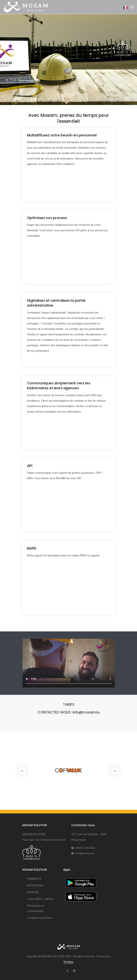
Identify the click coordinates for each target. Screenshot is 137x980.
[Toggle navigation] (132, 7)
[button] (115, 771)
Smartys (68, 962)
